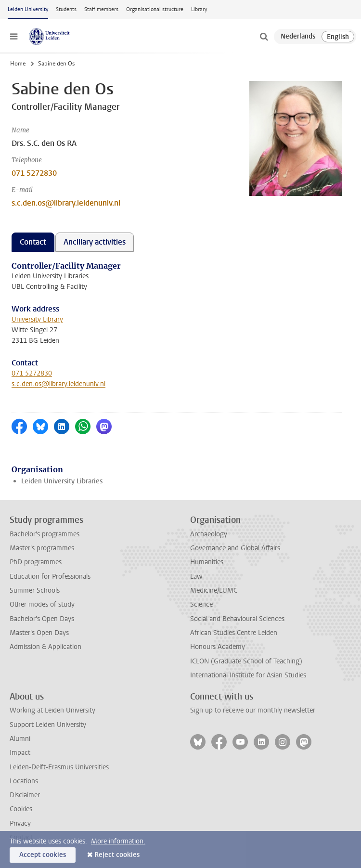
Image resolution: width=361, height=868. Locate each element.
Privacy (20, 823)
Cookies (21, 809)
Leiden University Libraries (62, 481)
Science (201, 604)
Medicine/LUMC (214, 590)
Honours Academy (218, 647)
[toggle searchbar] (264, 37)
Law (196, 577)
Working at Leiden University (52, 710)
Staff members (101, 9)
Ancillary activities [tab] (95, 242)
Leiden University (28, 9)
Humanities (207, 562)
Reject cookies (117, 855)
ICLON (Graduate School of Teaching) (246, 661)
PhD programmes (36, 562)
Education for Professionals (50, 577)
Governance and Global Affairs (235, 548)
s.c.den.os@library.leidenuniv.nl (66, 203)
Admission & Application (45, 647)
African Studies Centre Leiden (234, 633)
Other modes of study (42, 604)
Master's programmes (42, 548)
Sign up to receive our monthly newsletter (253, 710)
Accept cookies (43, 855)
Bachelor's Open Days (42, 619)
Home (18, 64)
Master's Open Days (39, 633)
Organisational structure (155, 9)
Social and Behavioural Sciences (237, 619)
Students (66, 9)
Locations (24, 781)
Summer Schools (35, 590)
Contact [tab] (33, 242)
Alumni (20, 739)
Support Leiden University (48, 725)
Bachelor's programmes (45, 534)
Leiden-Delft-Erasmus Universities (59, 767)
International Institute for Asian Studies (248, 675)
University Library (37, 319)
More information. (118, 841)
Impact (20, 753)
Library (199, 9)
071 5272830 (34, 173)
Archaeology (209, 534)
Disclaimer (25, 795)
